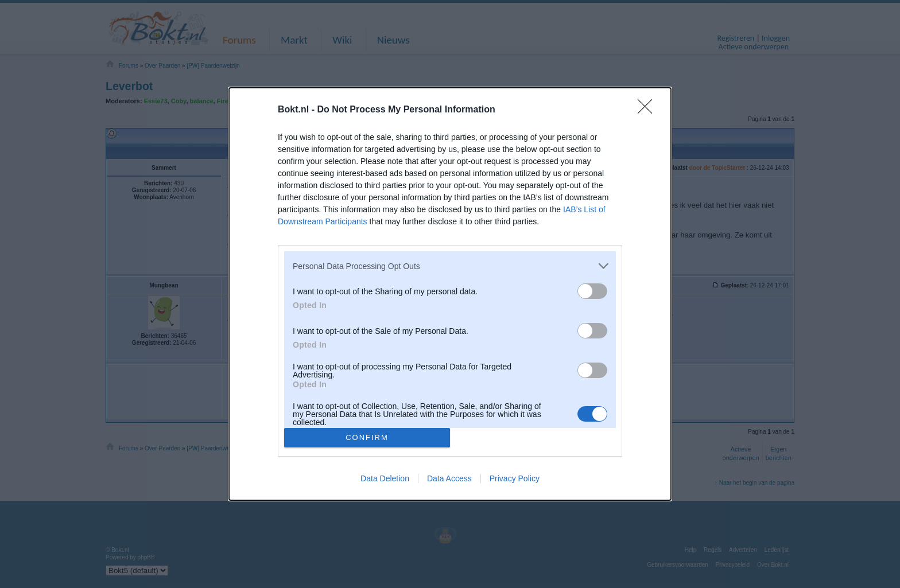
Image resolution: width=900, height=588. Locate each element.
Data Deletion (385, 478)
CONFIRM (367, 437)
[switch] (592, 291)
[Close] (649, 110)
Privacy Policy (515, 478)
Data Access (449, 478)
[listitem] (450, 266)
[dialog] (450, 294)
